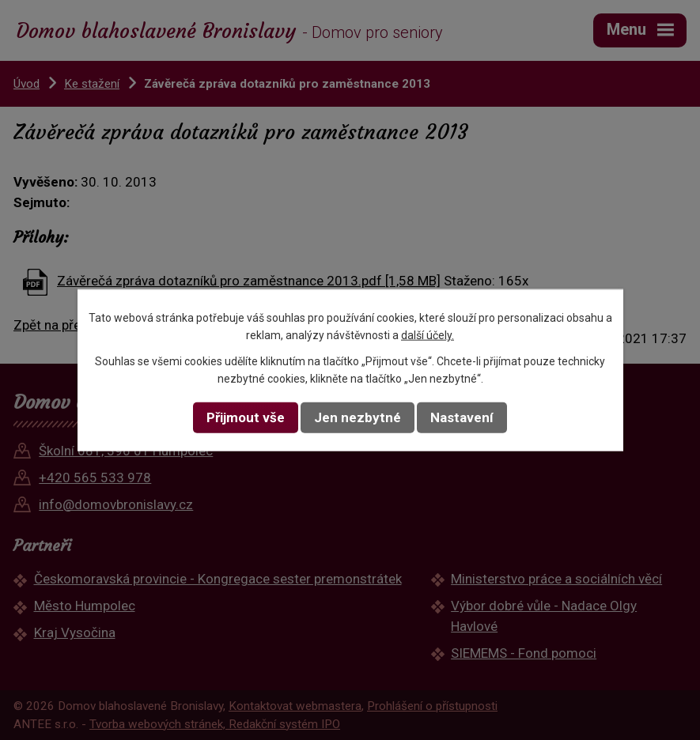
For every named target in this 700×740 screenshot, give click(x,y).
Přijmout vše (246, 417)
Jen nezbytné (358, 417)
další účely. (428, 335)
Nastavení (462, 417)
